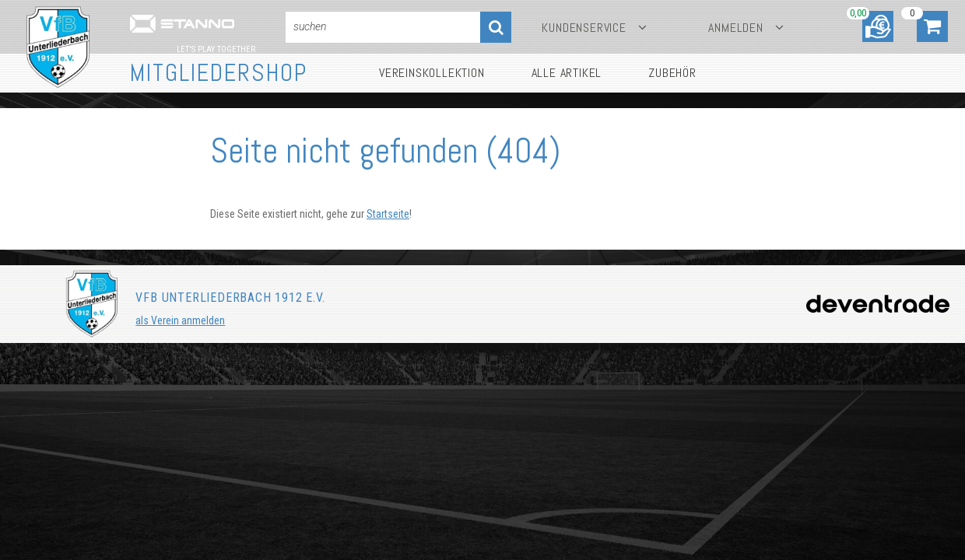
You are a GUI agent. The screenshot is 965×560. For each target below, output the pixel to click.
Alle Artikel (567, 73)
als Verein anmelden (180, 320)
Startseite (388, 214)
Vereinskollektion (432, 73)
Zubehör (672, 73)
